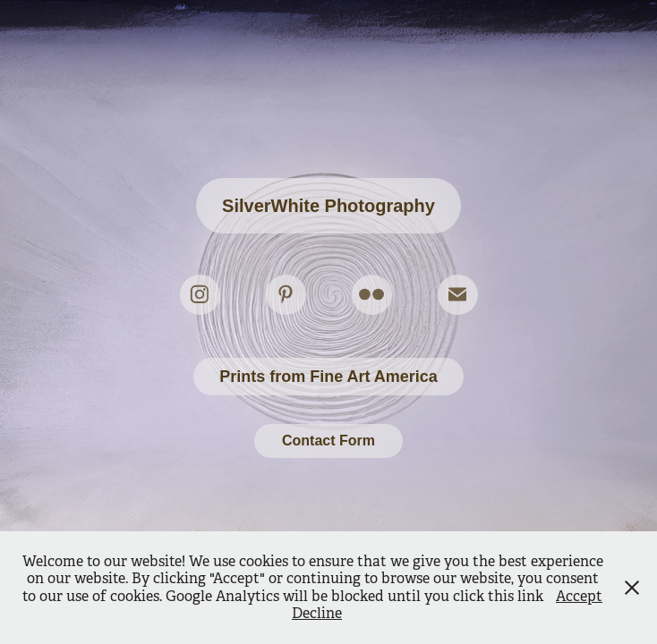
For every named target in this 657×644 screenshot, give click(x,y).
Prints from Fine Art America (328, 377)
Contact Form (328, 441)
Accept (579, 596)
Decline (317, 613)
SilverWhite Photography (328, 206)
